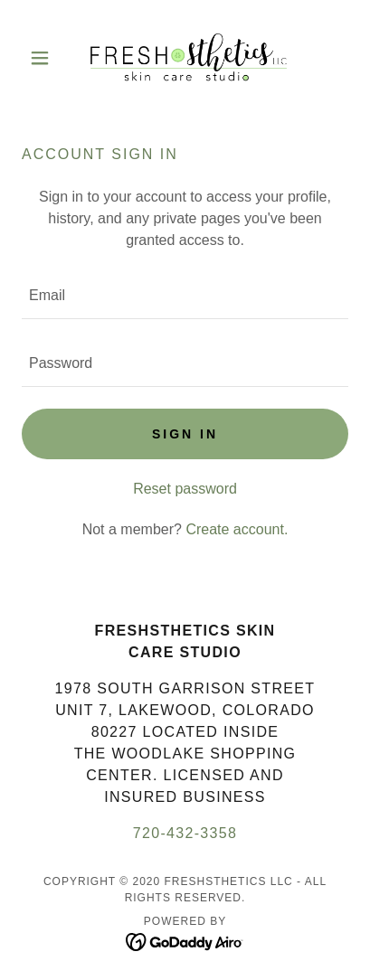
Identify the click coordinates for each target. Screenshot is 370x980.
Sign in (185, 434)
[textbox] (185, 296)
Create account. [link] (237, 529)
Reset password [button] (185, 489)
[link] (185, 58)
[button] (46, 58)
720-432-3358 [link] (185, 833)
